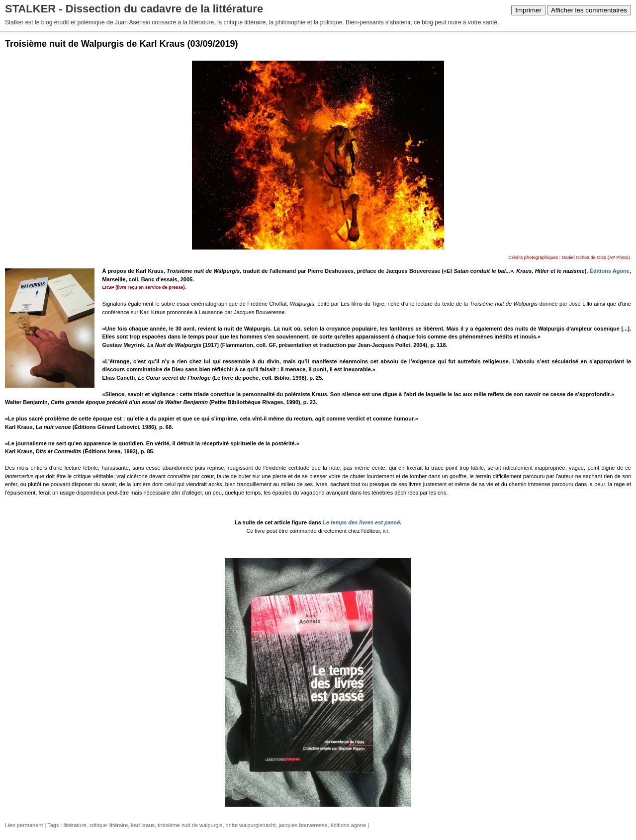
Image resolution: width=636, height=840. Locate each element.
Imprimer (528, 10)
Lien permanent (24, 825)
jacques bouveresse (303, 825)
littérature (75, 825)
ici (385, 531)
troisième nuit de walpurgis (190, 825)
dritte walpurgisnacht (251, 825)
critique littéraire (109, 825)
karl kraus (143, 825)
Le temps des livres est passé (361, 522)
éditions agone (349, 825)
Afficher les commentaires (589, 10)
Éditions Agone (610, 271)
